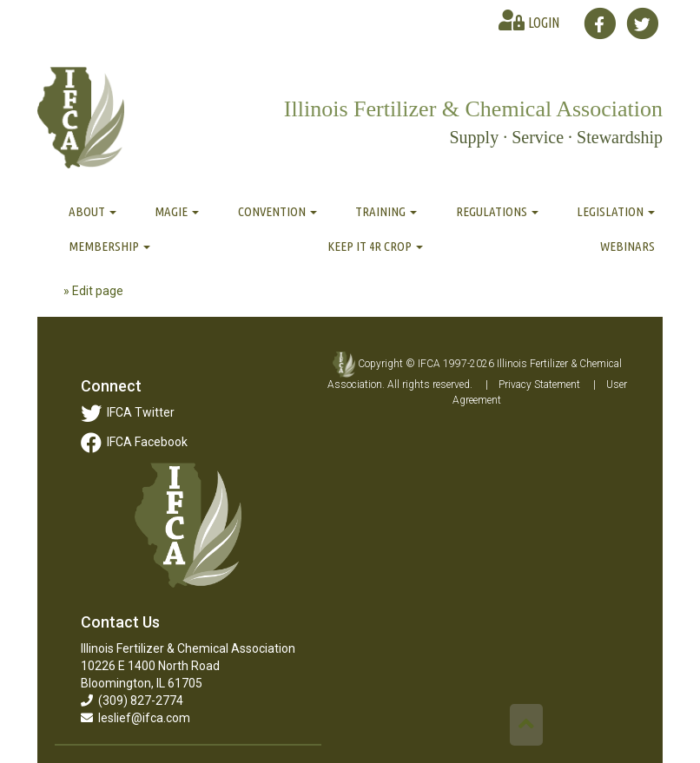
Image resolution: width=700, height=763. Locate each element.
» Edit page (93, 291)
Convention (277, 211)
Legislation (616, 211)
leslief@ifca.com (135, 718)
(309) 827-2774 (132, 701)
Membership (109, 246)
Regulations (497, 211)
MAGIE (177, 211)
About (92, 211)
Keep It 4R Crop (375, 246)
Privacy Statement (539, 385)
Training (386, 211)
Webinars (627, 246)
